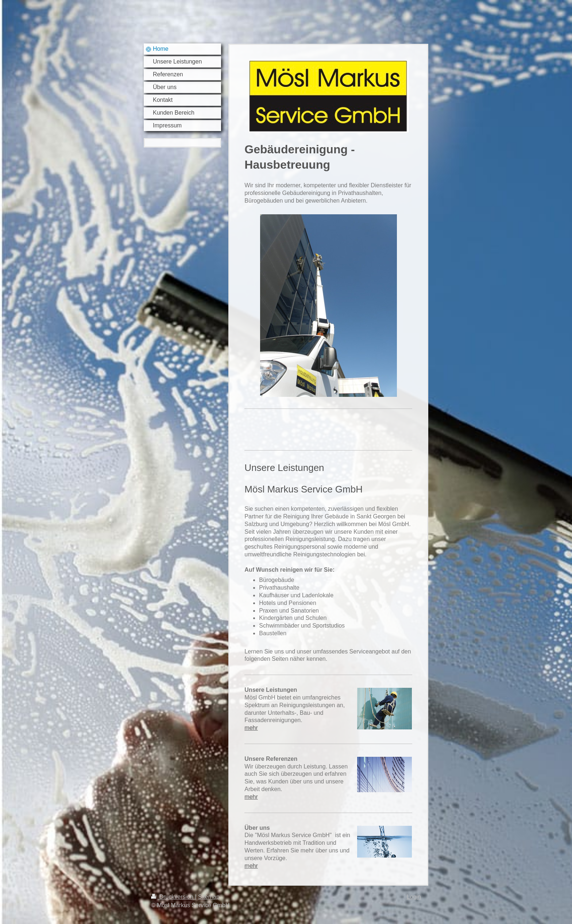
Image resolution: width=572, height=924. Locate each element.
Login (414, 897)
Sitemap (209, 897)
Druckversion (173, 897)
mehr (251, 728)
